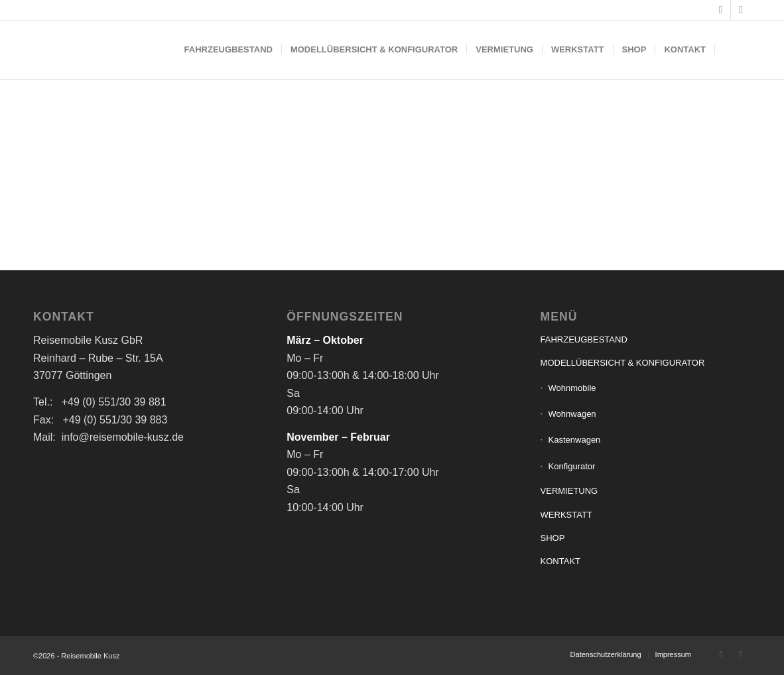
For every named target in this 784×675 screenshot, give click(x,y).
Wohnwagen (572, 414)
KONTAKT (560, 561)
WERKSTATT (566, 515)
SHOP (553, 538)
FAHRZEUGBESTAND (584, 339)
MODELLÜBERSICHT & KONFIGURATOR (623, 363)
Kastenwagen (575, 440)
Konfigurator (572, 466)
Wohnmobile (572, 388)
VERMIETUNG (569, 491)
